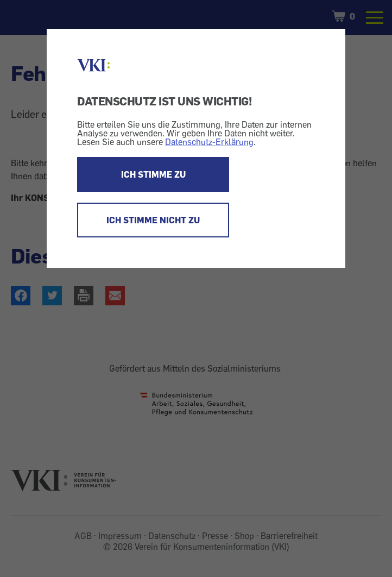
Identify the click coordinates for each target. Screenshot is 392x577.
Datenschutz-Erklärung (209, 142)
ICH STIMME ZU (153, 174)
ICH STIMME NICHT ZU (153, 220)
